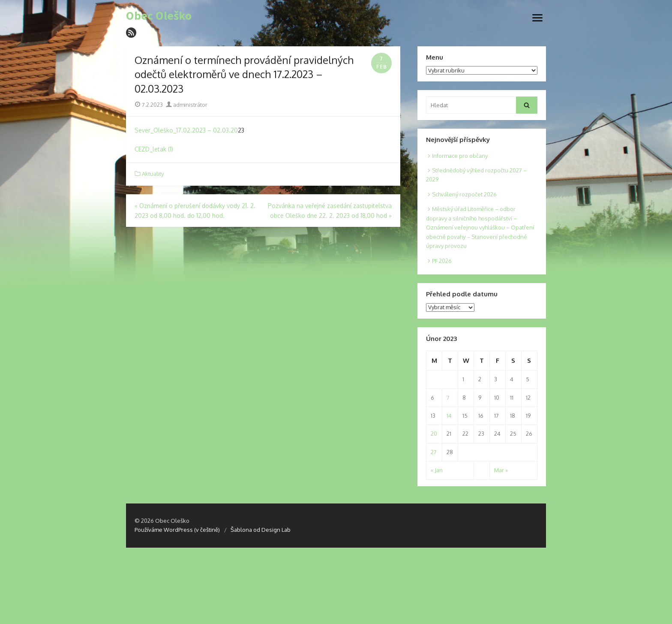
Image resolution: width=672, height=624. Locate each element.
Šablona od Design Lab (261, 530)
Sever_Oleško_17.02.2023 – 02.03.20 (186, 130)
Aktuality (153, 174)
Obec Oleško (159, 16)
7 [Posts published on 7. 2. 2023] (448, 398)
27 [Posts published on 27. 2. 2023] (434, 452)
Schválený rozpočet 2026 (464, 194)
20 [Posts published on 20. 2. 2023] (434, 434)
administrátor (187, 105)
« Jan (437, 470)
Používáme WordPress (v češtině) (177, 530)
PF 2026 (442, 261)
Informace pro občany (460, 156)
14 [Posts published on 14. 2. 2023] (449, 416)
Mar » (501, 470)
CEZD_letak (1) (154, 149)
